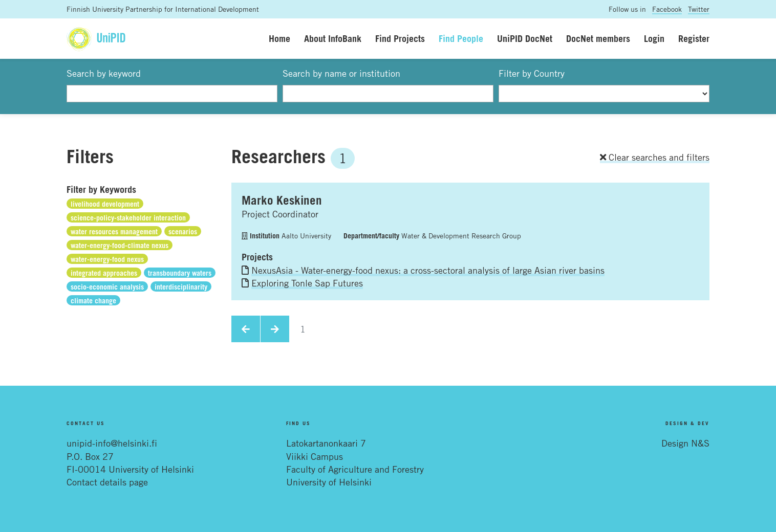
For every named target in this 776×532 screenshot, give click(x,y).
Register (694, 38)
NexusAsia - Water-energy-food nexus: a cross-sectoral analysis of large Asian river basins (428, 270)
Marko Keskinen (282, 200)
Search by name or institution (341, 73)
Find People (461, 38)
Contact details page (107, 482)
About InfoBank (333, 38)
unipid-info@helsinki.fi (112, 443)
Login (654, 38)
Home (279, 38)
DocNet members (598, 38)
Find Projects (400, 38)
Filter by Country (532, 73)
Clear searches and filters (655, 157)
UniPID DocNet (525, 38)
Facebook (667, 9)
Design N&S (685, 443)
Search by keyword (104, 73)
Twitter (699, 9)
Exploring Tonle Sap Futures (307, 283)
